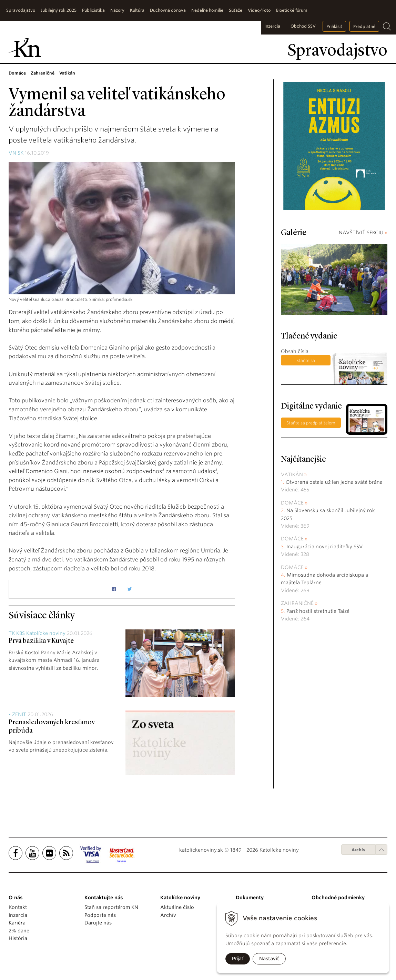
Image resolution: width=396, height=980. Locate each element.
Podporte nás (100, 915)
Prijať (238, 959)
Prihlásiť (334, 26)
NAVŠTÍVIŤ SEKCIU (363, 233)
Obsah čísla (295, 351)
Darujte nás (98, 923)
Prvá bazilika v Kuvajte (41, 641)
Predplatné (364, 26)
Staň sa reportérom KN (111, 907)
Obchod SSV (303, 26)
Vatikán (292, 474)
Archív (358, 850)
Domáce (292, 503)
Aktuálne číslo (177, 907)
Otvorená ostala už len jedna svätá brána (334, 482)
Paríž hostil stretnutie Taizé (318, 611)
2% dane (19, 931)
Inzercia (272, 26)
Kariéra (17, 923)
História (18, 938)
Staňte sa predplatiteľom (306, 362)
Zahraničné (297, 603)
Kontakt (18, 907)
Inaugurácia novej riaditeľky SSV (325, 547)
